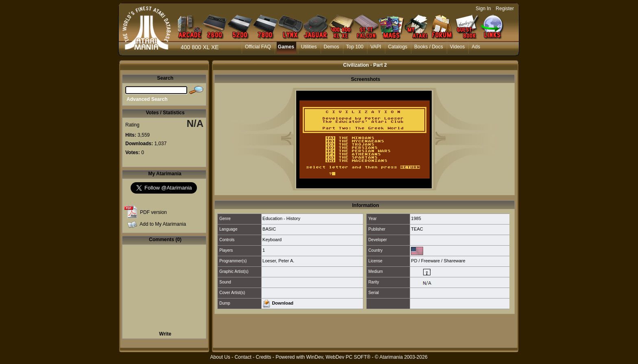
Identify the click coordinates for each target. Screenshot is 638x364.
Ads (476, 47)
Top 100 (355, 47)
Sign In (483, 9)
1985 (416, 218)
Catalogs (398, 47)
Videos (457, 47)
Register (505, 9)
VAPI (376, 47)
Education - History (281, 218)
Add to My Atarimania (163, 224)
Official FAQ (258, 47)
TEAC (417, 229)
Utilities (309, 47)
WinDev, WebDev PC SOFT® (339, 357)
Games (286, 47)
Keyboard (272, 240)
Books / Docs (429, 47)
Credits (263, 357)
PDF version (153, 212)
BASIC (269, 229)
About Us (220, 357)
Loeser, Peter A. (278, 261)
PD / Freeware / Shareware (438, 261)
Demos (332, 47)
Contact (243, 357)
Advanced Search (147, 99)
